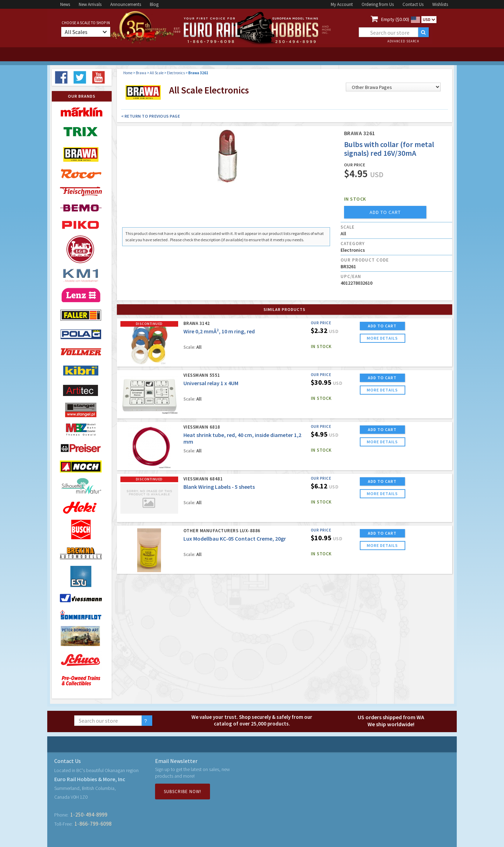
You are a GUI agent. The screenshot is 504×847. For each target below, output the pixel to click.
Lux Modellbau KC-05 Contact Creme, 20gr (235, 539)
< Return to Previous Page (151, 116)
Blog (154, 4)
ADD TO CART (382, 326)
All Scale (157, 73)
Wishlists (440, 4)
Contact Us (413, 4)
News (65, 4)
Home (128, 73)
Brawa (141, 73)
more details (382, 338)
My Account (342, 4)
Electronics (176, 73)
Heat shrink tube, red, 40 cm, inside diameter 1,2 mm (242, 438)
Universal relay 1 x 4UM (211, 383)
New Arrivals (90, 4)
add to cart (385, 212)
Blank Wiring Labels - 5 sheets (219, 487)
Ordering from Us (378, 4)
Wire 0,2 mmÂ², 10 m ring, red (219, 331)
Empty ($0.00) (395, 19)
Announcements (126, 4)
